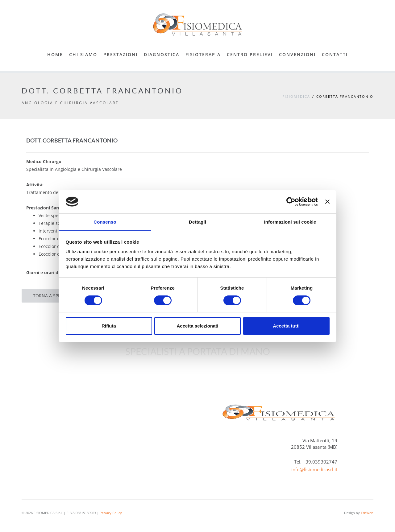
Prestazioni (121, 54)
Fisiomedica (296, 96)
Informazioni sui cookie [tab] (290, 222)
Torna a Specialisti (55, 296)
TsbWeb (367, 513)
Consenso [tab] (105, 222)
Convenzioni (297, 54)
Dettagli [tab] (197, 222)
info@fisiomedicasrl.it (314, 469)
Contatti (335, 54)
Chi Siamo (83, 54)
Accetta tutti (286, 326)
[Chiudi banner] (327, 201)
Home (55, 54)
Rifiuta (109, 326)
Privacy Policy (111, 513)
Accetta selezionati (197, 326)
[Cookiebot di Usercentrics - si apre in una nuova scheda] (291, 201)
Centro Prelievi (250, 54)
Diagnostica (162, 54)
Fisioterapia (203, 54)
